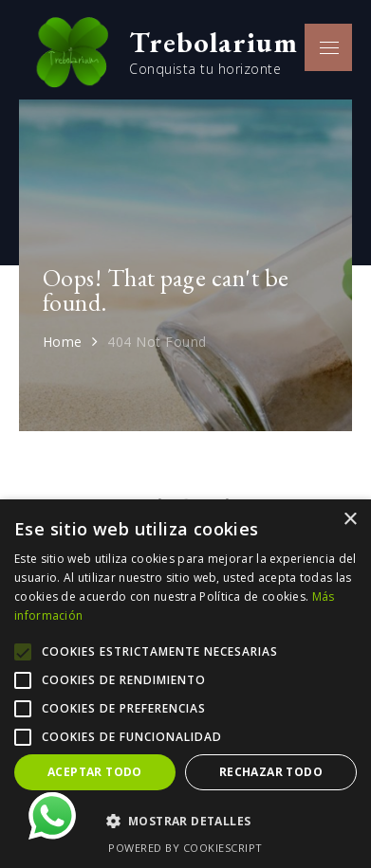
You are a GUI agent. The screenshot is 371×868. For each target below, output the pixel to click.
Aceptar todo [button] (95, 772)
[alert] (185, 684)
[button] (185, 822)
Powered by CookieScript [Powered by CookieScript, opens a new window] (185, 848)
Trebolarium (213, 42)
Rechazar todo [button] (271, 772)
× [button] (350, 520)
